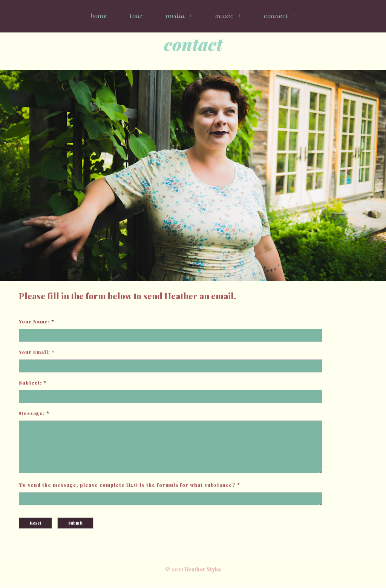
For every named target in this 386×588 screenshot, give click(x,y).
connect (280, 16)
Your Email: (34, 352)
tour (136, 16)
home (99, 16)
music (228, 16)
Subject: (30, 383)
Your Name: (34, 321)
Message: (32, 413)
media (179, 16)
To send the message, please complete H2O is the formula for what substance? (127, 494)
